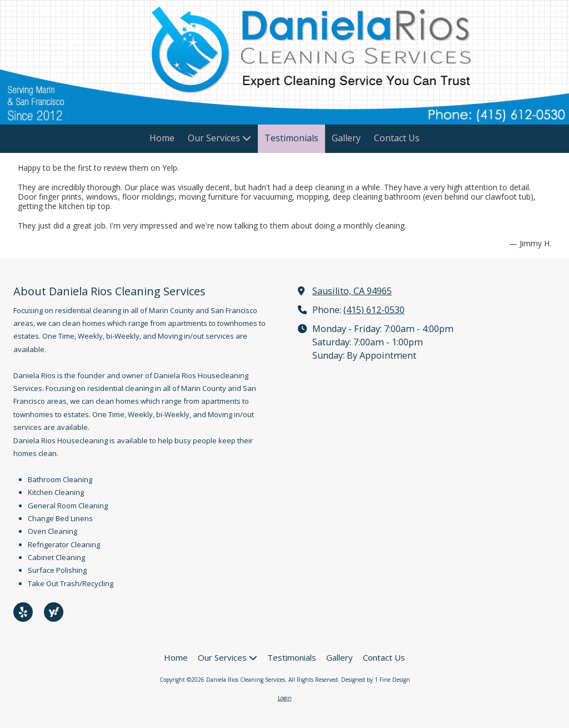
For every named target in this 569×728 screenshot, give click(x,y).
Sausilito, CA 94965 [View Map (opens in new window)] (352, 291)
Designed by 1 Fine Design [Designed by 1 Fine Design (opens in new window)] (376, 680)
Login (285, 698)
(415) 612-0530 (374, 310)
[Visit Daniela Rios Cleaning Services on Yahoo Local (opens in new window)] (54, 612)
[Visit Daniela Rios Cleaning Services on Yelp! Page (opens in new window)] (23, 612)
